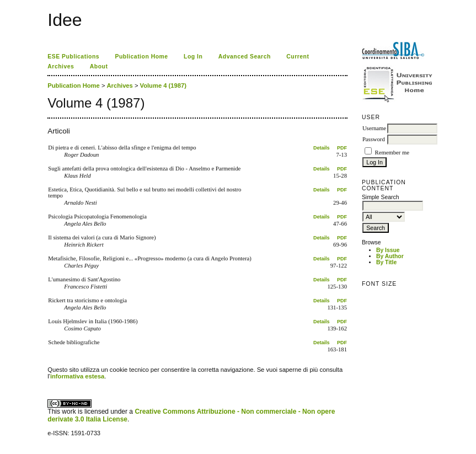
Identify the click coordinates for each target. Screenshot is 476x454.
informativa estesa (77, 376)
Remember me (392, 153)
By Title (386, 262)
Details (322, 148)
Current (298, 57)
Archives (61, 66)
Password (374, 139)
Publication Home (142, 57)
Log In (193, 57)
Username (374, 128)
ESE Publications (73, 57)
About (99, 66)
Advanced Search (245, 57)
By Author (390, 256)
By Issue (388, 250)
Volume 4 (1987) (163, 86)
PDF (342, 148)
